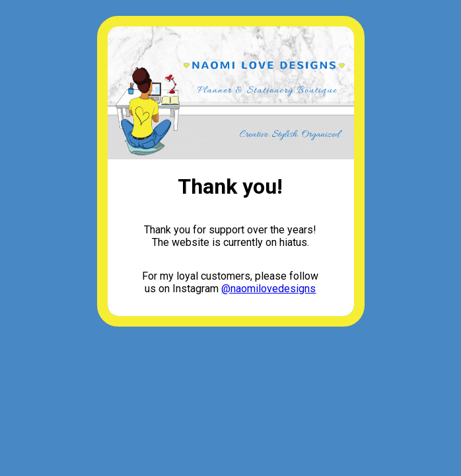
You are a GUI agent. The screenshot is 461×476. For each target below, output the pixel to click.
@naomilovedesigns (268, 289)
